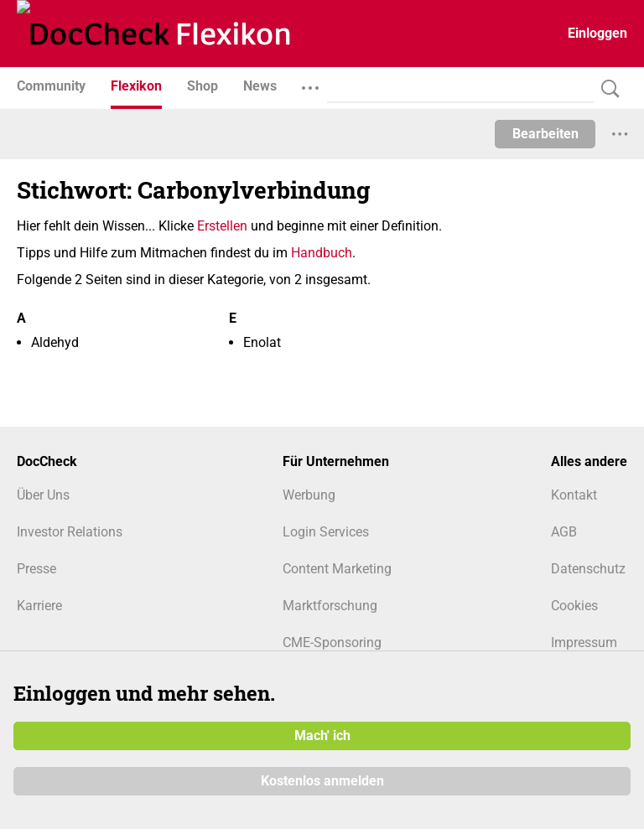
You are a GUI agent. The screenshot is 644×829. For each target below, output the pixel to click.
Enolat (262, 342)
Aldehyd (55, 342)
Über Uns (43, 495)
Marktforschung (330, 606)
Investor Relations (70, 532)
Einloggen (597, 33)
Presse (36, 569)
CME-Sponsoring (332, 642)
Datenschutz (588, 569)
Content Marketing (337, 569)
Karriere (39, 606)
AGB (564, 532)
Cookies (574, 606)
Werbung (309, 495)
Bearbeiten (545, 134)
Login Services (326, 532)
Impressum (584, 642)
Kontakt (574, 495)
